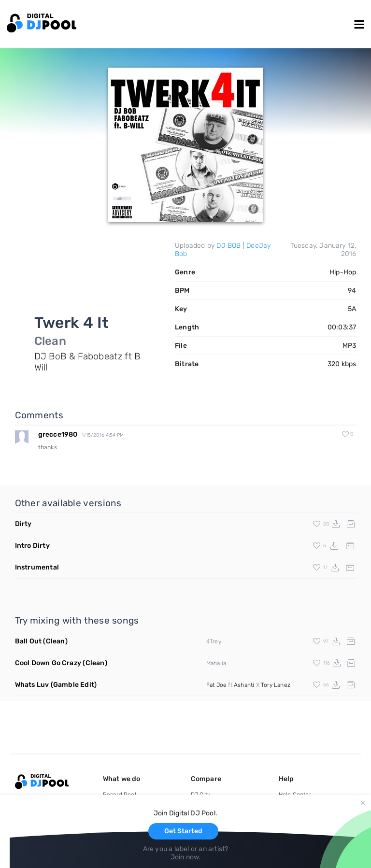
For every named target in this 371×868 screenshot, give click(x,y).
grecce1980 (58, 434)
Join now (185, 857)
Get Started (183, 831)
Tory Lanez (276, 685)
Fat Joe (216, 685)
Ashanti (244, 685)
